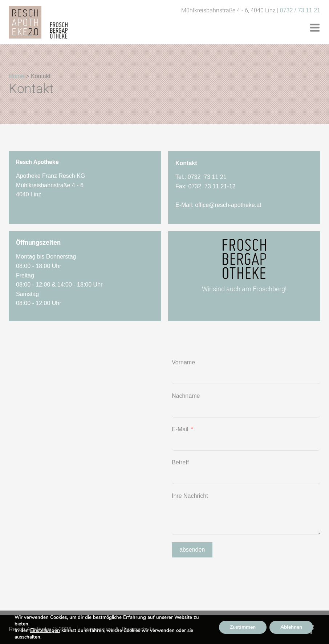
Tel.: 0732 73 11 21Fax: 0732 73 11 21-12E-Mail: (218, 191)
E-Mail (180, 429)
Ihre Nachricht (190, 496)
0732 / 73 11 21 (300, 10)
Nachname (186, 396)
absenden (192, 550)
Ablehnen (291, 627)
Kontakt (186, 163)
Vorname (183, 362)
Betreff (180, 462)
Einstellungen (45, 631)
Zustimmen (243, 627)
